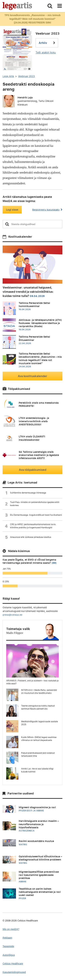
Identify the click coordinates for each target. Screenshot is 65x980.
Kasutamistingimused (14, 972)
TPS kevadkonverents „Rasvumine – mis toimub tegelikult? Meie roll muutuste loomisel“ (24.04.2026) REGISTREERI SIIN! (32, 19)
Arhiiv (47, 43)
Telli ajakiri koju (46, 52)
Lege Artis (8, 76)
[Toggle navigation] (60, 6)
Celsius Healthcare (13, 964)
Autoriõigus (9, 955)
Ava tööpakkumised (33, 470)
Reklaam (7, 938)
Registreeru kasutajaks (47, 210)
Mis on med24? (11, 929)
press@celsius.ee (12, 615)
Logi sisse (12, 210)
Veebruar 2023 (26, 76)
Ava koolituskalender (32, 376)
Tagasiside (8, 946)
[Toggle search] (50, 6)
